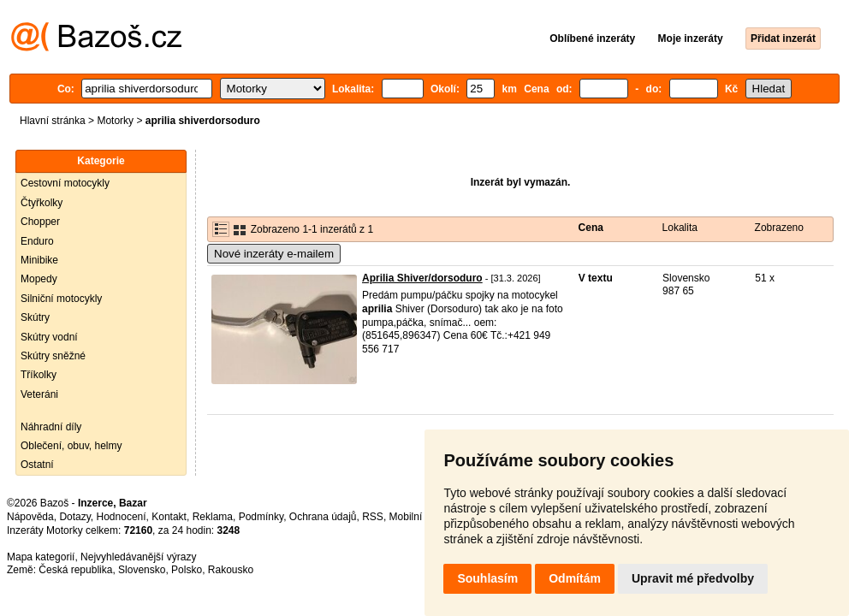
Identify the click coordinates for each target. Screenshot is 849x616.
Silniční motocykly (61, 299)
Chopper (40, 222)
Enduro (37, 241)
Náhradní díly (51, 427)
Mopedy (39, 279)
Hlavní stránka (53, 121)
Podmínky (261, 517)
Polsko (187, 570)
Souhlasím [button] (487, 578)
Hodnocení (122, 517)
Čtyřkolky (42, 203)
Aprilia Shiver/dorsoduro (422, 278)
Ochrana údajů (323, 517)
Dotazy (74, 517)
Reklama (213, 517)
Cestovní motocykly (65, 183)
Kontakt (169, 517)
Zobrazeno (779, 228)
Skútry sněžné (53, 356)
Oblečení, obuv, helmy (71, 446)
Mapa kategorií (41, 557)
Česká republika (75, 570)
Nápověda (30, 517)
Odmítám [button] (575, 578)
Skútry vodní (49, 337)
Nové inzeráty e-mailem (274, 254)
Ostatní (37, 465)
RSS (373, 517)
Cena (591, 228)
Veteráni (39, 394)
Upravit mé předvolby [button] (693, 578)
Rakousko (231, 570)
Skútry (35, 317)
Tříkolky (39, 375)
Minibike (39, 260)
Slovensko (142, 570)
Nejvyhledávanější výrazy (138, 557)
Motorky (115, 121)
